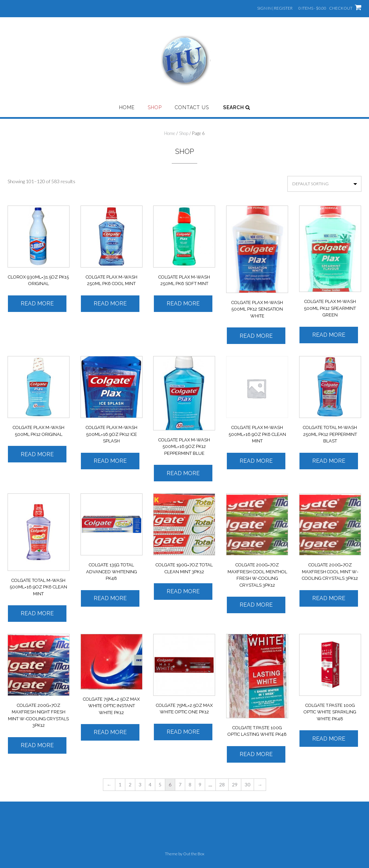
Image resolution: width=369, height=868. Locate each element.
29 (235, 785)
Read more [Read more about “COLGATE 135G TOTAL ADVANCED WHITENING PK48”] (110, 598)
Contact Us (192, 107)
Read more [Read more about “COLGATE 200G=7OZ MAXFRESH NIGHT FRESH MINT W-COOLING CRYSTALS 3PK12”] (37, 745)
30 (247, 785)
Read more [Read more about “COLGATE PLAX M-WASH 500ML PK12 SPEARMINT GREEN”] (329, 335)
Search (237, 107)
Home (127, 107)
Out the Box (194, 854)
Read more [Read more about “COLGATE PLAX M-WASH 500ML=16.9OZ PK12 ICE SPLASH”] (110, 461)
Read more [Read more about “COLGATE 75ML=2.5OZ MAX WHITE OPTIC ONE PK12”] (183, 732)
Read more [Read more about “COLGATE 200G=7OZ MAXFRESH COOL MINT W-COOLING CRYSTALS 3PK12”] (329, 598)
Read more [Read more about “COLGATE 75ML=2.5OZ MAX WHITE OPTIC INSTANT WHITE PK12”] (110, 732)
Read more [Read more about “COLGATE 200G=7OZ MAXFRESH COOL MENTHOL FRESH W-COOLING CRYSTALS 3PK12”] (256, 605)
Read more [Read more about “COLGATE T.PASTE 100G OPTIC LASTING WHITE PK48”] (256, 754)
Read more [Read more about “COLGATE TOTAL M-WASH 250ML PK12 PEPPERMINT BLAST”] (329, 461)
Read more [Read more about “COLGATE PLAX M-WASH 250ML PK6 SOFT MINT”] (183, 304)
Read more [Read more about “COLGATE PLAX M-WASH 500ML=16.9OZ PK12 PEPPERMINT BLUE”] (183, 473)
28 (222, 785)
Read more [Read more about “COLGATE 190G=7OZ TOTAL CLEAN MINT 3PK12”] (183, 591)
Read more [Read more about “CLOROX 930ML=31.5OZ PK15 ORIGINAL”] (37, 304)
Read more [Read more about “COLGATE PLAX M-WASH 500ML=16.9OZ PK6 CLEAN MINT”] (256, 461)
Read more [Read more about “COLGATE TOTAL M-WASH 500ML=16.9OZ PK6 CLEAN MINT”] (37, 613)
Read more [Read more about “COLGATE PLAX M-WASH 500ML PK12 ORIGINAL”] (37, 454)
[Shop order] (324, 184)
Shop (155, 107)
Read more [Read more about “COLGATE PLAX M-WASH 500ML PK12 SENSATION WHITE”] (256, 336)
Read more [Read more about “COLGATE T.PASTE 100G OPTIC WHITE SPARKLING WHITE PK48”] (329, 739)
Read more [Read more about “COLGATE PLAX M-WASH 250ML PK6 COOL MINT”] (110, 304)
